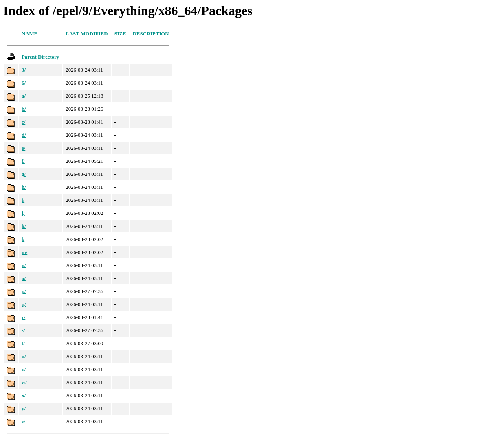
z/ (23, 422)
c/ (23, 122)
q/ (24, 304)
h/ (24, 187)
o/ (24, 278)
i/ (23, 200)
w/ (24, 383)
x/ (24, 396)
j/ (23, 213)
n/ (24, 265)
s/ (23, 330)
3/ (24, 70)
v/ (24, 370)
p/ (24, 291)
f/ (23, 161)
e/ (23, 148)
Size (120, 34)
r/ (23, 317)
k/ (24, 226)
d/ (24, 135)
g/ (24, 174)
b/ (24, 109)
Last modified (87, 34)
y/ (24, 409)
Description (151, 34)
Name (30, 34)
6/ (24, 83)
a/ (24, 96)
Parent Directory (40, 57)
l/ (23, 239)
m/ (24, 252)
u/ (24, 357)
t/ (23, 344)
